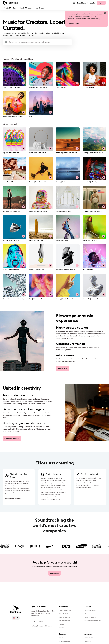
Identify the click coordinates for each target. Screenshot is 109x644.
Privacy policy (65, 641)
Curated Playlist (65, 610)
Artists (62, 624)
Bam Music (83, 3)
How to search (90, 617)
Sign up (101, 3)
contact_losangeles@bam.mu (42, 626)
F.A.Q (61, 638)
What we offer (90, 610)
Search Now (63, 368)
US (16, 618)
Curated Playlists (10, 8)
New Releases (40, 8)
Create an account (12, 439)
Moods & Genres (25, 8)
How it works (89, 614)
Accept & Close (73, 23)
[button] (37, 42)
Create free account (12, 498)
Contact (88, 641)
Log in (92, 3)
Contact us (54, 573)
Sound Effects (64, 621)
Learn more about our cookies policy (87, 19)
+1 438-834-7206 (37, 622)
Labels (62, 627)
